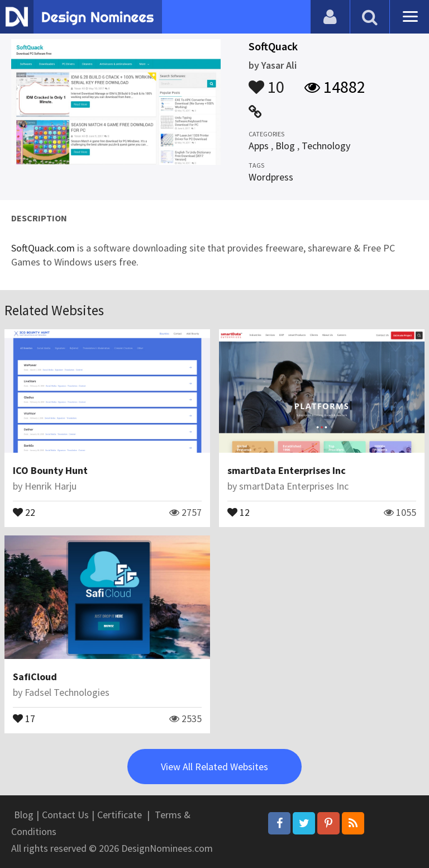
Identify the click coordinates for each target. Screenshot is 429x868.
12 (239, 511)
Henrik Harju (51, 486)
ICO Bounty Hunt (50, 470)
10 (266, 82)
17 (24, 718)
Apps (259, 146)
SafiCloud (35, 677)
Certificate (120, 815)
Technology (326, 146)
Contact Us (65, 815)
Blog (285, 146)
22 (24, 511)
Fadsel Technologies (67, 692)
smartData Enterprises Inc (287, 470)
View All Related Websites (214, 767)
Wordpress (271, 177)
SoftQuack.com (43, 248)
